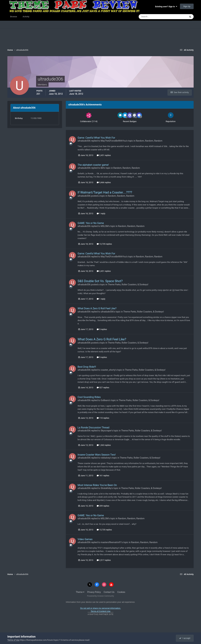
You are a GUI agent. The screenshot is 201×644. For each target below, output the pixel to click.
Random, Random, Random (149, 141)
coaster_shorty (108, 370)
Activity (26, 17)
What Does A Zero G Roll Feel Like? (97, 308)
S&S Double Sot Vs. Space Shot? (100, 281)
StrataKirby (106, 488)
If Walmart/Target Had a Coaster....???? (105, 192)
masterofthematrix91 (111, 542)
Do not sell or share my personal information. (101, 608)
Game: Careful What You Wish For (96, 138)
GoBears (105, 400)
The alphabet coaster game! (93, 165)
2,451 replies (104, 155)
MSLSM (105, 226)
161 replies (103, 476)
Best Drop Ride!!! (87, 367)
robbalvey (105, 458)
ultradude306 (84, 141)
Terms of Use (13, 640)
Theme (80, 592)
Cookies (121, 592)
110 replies (103, 418)
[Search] (153, 17)
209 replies (103, 506)
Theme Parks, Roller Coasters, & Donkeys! (128, 284)
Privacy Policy (94, 592)
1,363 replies (104, 445)
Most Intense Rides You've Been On (97, 485)
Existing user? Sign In (166, 7)
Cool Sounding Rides (89, 397)
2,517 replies (104, 560)
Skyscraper (106, 431)
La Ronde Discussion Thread (93, 428)
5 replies (102, 329)
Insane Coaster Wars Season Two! (97, 455)
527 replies (103, 388)
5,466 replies (104, 182)
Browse (14, 17)
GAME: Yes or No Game (91, 223)
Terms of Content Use (100, 611)
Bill (102, 168)
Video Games (85, 539)
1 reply (101, 213)
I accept (185, 638)
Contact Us (109, 592)
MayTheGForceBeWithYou (113, 141)
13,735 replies (104, 244)
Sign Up (187, 6)
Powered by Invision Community (101, 596)
